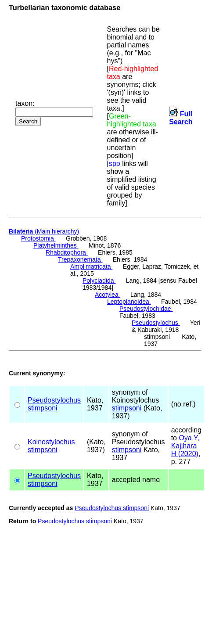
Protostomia (38, 238)
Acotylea (108, 295)
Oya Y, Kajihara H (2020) (185, 446)
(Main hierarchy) (44, 231)
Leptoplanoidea (129, 302)
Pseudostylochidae (146, 309)
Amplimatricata (91, 266)
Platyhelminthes (56, 245)
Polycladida (99, 281)
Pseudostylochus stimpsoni (112, 508)
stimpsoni (43, 408)
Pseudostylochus (156, 323)
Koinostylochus (51, 442)
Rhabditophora (67, 252)
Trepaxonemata (80, 259)
